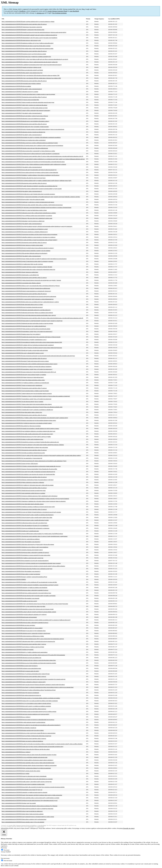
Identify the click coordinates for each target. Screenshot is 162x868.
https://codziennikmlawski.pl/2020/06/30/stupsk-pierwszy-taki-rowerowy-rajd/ (21, 40)
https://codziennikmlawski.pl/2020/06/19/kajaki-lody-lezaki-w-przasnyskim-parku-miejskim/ (25, 350)
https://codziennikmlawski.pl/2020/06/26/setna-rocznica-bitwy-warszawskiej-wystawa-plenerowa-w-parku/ (28, 151)
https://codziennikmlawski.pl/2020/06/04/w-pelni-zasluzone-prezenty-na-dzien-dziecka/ (24, 722)
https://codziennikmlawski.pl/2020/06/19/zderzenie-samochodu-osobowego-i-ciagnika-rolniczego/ (26, 310)
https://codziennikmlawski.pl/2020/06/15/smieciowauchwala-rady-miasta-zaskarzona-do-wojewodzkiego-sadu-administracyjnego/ (34, 461)
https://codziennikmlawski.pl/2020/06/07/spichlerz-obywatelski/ (18, 649)
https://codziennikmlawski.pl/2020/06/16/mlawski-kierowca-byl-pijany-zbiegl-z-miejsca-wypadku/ (26, 437)
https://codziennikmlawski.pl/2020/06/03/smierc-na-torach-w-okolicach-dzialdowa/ (22, 741)
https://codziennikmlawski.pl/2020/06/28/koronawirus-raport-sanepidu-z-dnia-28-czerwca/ (24, 81)
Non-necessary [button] (5, 858)
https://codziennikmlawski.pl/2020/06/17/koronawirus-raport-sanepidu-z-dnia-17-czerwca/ (24, 388)
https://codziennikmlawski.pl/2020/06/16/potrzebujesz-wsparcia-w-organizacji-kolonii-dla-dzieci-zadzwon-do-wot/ (30, 442)
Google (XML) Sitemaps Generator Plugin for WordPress (23, 825)
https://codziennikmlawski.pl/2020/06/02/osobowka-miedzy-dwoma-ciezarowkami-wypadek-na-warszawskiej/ (29, 765)
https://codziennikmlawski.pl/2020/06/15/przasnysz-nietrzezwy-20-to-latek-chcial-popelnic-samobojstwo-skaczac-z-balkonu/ (33, 445)
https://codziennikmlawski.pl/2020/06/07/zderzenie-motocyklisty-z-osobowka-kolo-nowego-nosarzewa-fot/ (28, 641)
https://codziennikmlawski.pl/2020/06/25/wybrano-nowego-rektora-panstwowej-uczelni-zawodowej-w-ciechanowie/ (31, 154)
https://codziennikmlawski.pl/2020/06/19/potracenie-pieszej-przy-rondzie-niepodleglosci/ (24, 326)
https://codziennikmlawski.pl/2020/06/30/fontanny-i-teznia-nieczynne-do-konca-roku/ (23, 30)
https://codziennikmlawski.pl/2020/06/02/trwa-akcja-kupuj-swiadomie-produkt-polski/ (23, 784)
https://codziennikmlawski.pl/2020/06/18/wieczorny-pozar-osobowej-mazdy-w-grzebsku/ (24, 375)
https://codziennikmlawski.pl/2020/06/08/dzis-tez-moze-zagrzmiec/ (18, 625)
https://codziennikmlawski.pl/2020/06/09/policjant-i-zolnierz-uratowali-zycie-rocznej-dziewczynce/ (26, 593)
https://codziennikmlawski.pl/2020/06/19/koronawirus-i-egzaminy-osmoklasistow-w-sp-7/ (24, 339)
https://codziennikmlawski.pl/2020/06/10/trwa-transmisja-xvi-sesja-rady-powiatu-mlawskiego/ (25, 561)
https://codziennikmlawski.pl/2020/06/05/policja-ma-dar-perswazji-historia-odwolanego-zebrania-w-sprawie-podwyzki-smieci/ (33, 684)
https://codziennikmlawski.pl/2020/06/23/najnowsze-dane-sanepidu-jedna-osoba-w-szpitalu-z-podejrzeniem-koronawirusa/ (32, 205)
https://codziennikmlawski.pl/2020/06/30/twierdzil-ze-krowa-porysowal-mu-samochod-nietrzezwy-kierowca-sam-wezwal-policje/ (34, 32)
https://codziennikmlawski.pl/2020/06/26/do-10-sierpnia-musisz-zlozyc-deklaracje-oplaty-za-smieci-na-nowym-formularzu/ (32, 145)
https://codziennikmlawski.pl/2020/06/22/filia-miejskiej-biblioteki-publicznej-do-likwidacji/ (25, 253)
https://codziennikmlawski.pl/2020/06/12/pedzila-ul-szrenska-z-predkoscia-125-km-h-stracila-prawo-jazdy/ (28, 507)
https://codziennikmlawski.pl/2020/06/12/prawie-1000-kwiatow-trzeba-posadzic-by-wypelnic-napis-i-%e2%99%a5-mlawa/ (32, 534)
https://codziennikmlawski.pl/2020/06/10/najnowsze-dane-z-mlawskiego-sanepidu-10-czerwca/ (25, 552)
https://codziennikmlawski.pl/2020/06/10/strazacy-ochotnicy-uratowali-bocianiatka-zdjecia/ (24, 577)
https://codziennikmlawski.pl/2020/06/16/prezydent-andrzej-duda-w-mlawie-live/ (22, 412)
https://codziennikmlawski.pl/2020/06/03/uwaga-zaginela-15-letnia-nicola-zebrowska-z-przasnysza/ (26, 736)
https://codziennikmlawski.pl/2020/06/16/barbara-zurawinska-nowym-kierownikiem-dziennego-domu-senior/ (29, 420)
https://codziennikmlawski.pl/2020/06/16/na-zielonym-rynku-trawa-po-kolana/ (21, 426)
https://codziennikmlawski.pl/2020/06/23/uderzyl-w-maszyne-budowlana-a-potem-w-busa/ (24, 210)
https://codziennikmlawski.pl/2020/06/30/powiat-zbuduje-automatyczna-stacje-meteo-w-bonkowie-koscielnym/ (29, 35)
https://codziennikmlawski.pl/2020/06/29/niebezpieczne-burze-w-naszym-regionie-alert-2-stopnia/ (26, 46)
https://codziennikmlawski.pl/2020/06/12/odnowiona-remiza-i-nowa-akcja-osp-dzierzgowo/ (24, 523)
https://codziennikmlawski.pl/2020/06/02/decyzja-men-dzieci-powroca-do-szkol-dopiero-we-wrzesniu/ (27, 779)
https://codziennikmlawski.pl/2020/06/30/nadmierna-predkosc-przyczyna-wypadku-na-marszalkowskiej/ (28, 43)
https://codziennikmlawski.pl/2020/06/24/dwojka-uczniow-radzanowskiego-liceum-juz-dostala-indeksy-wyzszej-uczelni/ (32, 189)
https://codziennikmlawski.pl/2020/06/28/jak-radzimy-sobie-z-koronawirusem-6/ (22, 89)
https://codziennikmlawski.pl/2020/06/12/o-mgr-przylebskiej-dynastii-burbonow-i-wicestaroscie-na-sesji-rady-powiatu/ (31, 512)
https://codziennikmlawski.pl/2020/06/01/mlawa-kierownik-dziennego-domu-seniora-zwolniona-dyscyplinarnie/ (30, 806)
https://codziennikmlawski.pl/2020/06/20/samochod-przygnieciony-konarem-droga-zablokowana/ (26, 288)
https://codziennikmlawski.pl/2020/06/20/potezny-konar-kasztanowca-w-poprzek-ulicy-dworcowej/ (26, 291)
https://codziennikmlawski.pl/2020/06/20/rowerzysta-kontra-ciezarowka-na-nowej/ (22, 307)
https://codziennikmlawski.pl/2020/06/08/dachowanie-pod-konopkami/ (19, 617)
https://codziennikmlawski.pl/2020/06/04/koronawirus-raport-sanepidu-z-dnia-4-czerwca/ (24, 709)
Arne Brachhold (74, 11)
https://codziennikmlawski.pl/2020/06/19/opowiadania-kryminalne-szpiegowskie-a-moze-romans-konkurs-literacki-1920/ (32, 342)
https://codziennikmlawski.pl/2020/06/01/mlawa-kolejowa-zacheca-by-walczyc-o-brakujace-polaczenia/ (28, 808)
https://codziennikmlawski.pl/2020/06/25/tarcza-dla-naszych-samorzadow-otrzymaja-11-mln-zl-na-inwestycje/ (29, 170)
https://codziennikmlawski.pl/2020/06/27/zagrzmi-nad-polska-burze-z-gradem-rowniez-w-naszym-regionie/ (28, 94)
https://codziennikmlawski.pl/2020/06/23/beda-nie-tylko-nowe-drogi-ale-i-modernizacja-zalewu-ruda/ (27, 218)
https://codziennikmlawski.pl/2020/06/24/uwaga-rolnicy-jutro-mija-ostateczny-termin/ (23, 199)
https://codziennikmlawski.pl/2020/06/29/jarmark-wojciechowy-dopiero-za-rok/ (21, 67)
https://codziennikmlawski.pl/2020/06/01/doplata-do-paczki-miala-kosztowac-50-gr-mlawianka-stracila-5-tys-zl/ (30, 800)
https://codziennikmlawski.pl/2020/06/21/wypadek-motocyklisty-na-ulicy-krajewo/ (22, 264)
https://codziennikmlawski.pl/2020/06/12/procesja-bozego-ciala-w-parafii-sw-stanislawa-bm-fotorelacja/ (28, 515)
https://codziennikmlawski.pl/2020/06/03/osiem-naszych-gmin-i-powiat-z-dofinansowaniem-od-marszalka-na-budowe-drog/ (33, 746)
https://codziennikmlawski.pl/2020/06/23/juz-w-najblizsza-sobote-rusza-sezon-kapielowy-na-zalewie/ (27, 216)
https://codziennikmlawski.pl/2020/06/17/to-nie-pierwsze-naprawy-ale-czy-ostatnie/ (22, 401)
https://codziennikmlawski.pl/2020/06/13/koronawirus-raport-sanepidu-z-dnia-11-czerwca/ (24, 488)
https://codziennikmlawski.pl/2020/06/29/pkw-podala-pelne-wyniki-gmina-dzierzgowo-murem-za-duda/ (28, 48)
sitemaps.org (40, 13)
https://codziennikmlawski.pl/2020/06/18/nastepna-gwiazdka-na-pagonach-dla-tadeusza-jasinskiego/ (27, 366)
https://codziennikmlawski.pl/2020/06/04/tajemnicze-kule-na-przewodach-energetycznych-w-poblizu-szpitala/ (29, 711)
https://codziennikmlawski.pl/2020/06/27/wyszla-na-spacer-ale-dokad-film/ (20, 100)
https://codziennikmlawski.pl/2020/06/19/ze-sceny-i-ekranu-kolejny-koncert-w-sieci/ (23, 353)
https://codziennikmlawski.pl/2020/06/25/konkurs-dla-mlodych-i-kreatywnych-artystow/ (24, 178)
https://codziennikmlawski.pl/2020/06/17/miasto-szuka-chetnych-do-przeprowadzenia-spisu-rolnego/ (27, 404)
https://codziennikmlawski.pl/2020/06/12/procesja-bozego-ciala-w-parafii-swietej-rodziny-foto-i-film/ (27, 517)
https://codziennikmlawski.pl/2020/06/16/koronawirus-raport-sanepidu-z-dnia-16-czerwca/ (24, 415)
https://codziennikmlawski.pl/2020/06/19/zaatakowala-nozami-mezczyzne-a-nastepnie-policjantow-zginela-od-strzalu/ (31, 337)
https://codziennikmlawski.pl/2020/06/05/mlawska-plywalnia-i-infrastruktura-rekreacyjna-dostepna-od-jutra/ (29, 690)
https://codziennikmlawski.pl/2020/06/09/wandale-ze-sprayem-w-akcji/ (19, 601)
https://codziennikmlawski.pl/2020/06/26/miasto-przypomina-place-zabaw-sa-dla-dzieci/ (24, 140)
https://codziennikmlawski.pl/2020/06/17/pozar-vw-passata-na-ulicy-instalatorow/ (22, 385)
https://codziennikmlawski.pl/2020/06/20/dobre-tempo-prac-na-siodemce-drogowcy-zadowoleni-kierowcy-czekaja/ (30, 302)
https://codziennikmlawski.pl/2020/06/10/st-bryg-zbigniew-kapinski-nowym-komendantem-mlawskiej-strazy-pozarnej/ (31, 563)
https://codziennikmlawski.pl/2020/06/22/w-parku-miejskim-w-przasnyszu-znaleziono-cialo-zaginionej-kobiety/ (30, 240)
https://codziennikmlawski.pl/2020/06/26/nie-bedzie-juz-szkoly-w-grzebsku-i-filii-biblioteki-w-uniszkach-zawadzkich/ (31, 137)
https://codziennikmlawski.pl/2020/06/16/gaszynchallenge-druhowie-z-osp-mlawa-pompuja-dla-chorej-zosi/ (29, 431)
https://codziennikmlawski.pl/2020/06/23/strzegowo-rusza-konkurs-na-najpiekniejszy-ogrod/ (25, 229)
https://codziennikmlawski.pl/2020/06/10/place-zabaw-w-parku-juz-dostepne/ (21, 574)
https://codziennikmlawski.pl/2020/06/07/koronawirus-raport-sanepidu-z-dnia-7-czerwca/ (24, 644)
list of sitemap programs (59, 13)
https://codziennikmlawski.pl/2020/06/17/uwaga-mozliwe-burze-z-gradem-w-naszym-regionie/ (25, 391)
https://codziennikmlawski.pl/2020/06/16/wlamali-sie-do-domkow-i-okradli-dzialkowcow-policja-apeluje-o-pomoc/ (30, 428)
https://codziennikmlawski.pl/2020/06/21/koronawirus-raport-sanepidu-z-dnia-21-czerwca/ (24, 278)
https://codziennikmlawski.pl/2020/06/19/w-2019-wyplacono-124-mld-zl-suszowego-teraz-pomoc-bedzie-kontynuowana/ (32, 348)
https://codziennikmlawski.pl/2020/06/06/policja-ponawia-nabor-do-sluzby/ (20, 671)
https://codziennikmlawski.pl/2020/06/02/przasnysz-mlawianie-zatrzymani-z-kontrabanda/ (24, 776)
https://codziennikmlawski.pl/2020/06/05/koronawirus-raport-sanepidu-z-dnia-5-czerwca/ (24, 676)
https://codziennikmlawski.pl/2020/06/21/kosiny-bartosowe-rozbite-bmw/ (20, 272)
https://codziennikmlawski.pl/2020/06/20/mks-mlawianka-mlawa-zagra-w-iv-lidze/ (22, 304)
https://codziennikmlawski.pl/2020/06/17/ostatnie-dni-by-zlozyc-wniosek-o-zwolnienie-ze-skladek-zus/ (27, 410)
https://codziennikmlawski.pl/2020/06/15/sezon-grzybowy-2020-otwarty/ (20, 463)
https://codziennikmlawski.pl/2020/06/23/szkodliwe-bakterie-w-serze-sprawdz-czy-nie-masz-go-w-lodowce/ (29, 237)
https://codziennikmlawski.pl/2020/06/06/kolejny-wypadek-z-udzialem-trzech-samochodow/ (25, 652)
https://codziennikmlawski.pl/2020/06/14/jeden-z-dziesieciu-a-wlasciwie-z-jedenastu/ (23, 482)
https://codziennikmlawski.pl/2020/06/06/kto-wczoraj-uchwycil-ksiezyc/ (20, 666)
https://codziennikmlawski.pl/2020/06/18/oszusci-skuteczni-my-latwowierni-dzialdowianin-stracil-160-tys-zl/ (29, 372)
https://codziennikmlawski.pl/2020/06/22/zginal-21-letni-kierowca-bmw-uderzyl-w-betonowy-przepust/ (27, 261)
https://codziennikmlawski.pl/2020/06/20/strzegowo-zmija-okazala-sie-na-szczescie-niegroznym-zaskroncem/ (29, 296)
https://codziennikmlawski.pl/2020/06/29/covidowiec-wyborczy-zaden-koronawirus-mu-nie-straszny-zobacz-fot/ (30, 62)
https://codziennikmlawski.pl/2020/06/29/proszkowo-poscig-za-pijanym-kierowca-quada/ (24, 54)
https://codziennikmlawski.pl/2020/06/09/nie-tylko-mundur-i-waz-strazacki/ (21, 598)
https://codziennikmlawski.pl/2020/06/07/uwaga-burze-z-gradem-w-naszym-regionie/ (23, 647)
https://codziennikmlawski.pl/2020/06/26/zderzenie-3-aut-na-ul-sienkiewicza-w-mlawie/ (24, 118)
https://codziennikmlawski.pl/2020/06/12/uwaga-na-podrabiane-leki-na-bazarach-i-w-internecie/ (26, 528)
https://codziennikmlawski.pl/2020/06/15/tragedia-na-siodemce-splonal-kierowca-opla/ (23, 453)
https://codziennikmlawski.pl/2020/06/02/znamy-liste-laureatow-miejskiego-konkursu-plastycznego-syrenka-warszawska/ (32, 795)
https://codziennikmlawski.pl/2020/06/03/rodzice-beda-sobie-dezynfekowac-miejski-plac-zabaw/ (26, 749)
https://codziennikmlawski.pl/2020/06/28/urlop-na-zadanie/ (16, 86)
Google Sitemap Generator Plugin (57, 11)
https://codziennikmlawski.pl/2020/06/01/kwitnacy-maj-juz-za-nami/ (19, 803)
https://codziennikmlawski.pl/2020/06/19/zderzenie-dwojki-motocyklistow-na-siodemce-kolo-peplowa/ (27, 313)
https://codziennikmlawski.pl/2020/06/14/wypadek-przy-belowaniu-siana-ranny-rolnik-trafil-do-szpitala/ (28, 485)
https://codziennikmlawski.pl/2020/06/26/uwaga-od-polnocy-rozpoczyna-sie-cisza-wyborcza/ (25, 116)
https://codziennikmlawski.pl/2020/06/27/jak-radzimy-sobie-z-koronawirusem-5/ (22, 113)
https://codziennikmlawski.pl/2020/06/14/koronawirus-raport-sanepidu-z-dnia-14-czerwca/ (24, 477)
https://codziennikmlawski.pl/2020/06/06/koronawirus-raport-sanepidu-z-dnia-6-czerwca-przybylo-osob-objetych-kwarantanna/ (33, 655)
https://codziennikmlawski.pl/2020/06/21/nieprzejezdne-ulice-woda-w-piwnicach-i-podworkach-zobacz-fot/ (28, 269)
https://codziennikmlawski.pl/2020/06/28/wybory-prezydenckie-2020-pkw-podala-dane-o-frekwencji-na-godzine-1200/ (31, 78)
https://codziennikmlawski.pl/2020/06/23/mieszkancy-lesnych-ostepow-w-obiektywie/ (23, 221)
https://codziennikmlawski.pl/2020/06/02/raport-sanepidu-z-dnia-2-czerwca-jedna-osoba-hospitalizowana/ (28, 763)
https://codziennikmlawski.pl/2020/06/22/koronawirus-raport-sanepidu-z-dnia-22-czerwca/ (24, 242)
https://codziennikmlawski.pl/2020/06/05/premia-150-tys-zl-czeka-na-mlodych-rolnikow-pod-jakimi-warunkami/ (30, 701)
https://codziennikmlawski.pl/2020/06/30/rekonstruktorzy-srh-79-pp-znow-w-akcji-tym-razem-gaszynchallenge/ (30, 38)
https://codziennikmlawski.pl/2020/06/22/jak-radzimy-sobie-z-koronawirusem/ (21, 256)
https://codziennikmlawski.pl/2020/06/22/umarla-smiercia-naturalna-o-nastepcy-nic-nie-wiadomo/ (26, 251)
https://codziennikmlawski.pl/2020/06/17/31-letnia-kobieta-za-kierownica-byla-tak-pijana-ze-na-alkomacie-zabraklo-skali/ (32, 407)
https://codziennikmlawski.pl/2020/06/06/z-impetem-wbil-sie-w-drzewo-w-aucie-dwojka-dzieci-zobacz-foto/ (29, 660)
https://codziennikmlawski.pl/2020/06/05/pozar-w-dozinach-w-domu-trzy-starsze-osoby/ (24, 682)
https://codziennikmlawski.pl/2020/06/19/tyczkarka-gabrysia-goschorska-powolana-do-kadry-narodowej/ (28, 345)
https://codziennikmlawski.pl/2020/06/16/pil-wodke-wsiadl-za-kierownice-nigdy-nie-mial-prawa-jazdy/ (27, 434)
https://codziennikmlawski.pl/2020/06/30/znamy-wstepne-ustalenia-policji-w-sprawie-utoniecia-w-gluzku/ (28, 21)
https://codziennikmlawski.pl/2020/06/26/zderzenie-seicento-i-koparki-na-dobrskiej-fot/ (23, 132)
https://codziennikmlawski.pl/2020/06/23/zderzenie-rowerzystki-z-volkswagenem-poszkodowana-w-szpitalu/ (29, 213)
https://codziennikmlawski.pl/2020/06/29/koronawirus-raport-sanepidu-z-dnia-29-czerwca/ (24, 51)
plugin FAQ (31, 827)
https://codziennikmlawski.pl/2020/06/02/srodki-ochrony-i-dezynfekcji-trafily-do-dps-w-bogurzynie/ (27, 782)
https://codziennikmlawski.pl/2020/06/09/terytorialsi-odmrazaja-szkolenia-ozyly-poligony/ (24, 614)
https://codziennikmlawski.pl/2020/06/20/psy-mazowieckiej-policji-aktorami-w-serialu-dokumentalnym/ (28, 299)
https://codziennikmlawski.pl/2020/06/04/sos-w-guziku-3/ (16, 717)
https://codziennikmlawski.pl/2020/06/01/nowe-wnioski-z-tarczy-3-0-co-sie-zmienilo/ (23, 822)
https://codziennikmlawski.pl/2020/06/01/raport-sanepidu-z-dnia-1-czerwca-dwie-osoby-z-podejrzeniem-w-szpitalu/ (30, 798)
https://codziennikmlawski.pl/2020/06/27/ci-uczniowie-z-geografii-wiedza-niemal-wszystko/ (25, 108)
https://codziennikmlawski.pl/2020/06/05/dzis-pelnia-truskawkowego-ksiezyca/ (21, 695)
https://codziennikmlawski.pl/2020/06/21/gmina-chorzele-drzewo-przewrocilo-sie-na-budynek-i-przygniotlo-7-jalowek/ (31, 280)
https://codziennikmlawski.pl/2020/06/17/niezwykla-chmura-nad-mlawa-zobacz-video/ (23, 380)
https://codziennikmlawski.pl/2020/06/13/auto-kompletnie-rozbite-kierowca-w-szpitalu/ (23, 493)
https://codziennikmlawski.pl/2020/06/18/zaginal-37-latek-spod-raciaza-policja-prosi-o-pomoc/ (25, 361)
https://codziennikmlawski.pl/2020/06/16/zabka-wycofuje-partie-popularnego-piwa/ (22, 439)
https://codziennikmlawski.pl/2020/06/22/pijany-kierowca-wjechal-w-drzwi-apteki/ (22, 245)
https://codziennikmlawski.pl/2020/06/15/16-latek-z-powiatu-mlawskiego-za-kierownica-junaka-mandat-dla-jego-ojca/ (31, 466)
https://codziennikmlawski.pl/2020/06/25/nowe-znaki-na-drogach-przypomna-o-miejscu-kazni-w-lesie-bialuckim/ (30, 172)
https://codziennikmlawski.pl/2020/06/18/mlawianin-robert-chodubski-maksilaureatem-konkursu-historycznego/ (30, 364)
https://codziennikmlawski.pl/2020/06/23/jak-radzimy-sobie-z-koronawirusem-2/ (22, 224)
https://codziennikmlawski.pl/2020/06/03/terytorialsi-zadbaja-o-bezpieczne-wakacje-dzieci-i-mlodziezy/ (28, 760)
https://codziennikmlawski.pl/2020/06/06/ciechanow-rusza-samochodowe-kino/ (21, 668)
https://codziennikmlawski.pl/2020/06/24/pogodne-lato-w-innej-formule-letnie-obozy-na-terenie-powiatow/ (28, 194)
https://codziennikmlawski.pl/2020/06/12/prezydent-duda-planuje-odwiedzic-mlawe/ (23, 504)
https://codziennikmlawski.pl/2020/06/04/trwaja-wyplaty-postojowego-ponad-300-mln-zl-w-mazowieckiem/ (29, 733)
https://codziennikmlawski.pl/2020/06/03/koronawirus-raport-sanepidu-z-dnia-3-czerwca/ (24, 738)
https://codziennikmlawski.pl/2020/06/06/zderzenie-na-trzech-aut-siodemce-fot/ (21, 658)
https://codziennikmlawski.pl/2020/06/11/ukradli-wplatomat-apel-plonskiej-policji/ (22, 550)
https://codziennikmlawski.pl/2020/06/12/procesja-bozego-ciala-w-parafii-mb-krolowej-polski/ (25, 520)
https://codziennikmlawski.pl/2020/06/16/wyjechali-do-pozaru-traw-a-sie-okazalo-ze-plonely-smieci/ (27, 423)
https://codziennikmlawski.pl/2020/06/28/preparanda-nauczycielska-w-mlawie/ (21, 83)
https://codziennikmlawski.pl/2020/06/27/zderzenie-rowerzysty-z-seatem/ (20, 92)
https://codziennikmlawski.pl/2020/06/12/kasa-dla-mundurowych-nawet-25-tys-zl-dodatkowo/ (25, 525)
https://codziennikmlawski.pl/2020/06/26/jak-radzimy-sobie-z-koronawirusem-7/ (22, 135)
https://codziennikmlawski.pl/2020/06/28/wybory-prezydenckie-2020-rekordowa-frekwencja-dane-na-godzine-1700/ (31, 75)
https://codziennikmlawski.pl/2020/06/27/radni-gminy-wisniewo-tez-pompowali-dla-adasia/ (24, 105)
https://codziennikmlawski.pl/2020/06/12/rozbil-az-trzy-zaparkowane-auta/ (20, 531)
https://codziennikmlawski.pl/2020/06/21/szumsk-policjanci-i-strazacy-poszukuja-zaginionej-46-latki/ (27, 267)
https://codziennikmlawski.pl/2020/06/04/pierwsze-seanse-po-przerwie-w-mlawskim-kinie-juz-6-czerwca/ (28, 720)
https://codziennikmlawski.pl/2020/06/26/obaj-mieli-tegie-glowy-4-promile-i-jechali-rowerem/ (25, 127)
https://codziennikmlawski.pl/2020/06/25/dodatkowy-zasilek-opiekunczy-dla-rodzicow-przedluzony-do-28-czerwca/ (31, 175)
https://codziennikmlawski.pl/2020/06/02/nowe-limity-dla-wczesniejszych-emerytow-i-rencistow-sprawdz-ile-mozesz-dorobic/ (33, 787)
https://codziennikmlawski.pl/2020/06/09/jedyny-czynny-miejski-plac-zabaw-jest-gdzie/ (24, 606)
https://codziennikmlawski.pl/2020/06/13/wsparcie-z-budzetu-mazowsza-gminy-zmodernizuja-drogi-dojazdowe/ (30, 496)
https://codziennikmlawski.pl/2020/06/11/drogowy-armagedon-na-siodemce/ (21, 539)
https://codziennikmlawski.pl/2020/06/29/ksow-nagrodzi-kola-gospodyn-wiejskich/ (22, 70)
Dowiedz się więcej (129, 828)
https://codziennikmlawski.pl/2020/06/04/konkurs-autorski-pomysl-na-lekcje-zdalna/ (23, 730)
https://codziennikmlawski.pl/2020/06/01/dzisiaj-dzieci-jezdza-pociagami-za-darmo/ (23, 814)
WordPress (22, 11)
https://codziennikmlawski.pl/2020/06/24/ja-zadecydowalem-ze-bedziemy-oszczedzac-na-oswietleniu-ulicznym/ (30, 186)
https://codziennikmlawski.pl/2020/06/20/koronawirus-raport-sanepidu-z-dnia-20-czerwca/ (24, 294)
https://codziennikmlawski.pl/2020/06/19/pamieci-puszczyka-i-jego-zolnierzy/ (21, 334)
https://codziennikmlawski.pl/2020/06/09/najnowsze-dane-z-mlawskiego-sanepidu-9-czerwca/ (25, 590)
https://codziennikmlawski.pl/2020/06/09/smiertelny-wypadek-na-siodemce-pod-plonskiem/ (24, 587)
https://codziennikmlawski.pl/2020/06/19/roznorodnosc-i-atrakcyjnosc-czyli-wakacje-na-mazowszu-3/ (27, 331)
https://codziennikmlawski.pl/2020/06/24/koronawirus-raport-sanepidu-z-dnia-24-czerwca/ (24, 183)
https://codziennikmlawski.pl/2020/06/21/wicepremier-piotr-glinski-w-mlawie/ (21, 283)
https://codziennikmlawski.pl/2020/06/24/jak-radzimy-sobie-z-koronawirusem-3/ (22, 191)
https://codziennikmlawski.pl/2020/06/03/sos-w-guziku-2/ (16, 752)
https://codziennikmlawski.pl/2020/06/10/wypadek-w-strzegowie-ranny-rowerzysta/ (22, 558)
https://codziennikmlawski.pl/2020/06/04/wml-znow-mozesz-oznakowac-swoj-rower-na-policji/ (25, 714)
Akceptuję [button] (120, 828)
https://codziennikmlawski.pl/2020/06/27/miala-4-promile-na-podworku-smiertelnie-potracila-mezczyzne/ (28, 102)
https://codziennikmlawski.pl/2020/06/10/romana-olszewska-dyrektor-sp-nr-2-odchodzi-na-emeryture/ (27, 569)
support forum (40, 827)
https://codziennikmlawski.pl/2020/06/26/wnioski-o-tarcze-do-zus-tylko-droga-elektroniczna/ (25, 148)
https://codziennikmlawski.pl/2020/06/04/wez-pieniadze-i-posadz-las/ (19, 728)
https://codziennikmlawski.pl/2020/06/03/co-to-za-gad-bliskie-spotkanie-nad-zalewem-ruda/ (25, 757)
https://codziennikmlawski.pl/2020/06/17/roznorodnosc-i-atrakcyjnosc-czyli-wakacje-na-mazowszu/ (26, 399)
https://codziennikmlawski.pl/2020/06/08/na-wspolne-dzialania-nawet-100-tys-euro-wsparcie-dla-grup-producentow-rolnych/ (33, 639)
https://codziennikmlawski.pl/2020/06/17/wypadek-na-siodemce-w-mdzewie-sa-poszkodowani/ (25, 383)
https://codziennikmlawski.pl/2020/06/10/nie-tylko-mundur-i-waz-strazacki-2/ (21, 571)
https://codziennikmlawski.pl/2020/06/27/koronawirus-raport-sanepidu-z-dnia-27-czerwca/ (24, 97)
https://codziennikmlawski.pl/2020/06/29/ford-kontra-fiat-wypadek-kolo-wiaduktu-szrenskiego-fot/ (26, 56)
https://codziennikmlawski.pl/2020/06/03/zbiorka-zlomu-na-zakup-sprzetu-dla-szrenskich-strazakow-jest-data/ (29, 755)
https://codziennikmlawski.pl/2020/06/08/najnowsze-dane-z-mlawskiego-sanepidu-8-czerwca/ (25, 623)
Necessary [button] (4, 848)
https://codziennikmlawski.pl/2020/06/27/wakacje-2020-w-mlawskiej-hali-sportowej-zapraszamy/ (26, 110)
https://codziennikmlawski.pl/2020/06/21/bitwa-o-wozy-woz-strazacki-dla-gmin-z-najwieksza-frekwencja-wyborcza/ (31, 286)
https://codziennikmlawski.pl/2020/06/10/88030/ (14, 579)
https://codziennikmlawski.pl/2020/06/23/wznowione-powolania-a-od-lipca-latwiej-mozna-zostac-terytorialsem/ (30, 234)
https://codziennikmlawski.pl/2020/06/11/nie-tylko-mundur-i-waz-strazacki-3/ (21, 542)
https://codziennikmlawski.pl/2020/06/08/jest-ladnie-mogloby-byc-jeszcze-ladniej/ (22, 628)
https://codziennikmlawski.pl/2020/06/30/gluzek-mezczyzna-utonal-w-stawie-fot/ (22, 27)
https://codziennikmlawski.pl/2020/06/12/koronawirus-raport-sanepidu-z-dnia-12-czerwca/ (24, 509)
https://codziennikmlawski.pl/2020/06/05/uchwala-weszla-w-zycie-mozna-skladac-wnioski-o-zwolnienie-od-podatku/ (31, 698)
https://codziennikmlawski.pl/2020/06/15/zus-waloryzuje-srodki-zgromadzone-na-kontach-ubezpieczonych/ (28, 472)
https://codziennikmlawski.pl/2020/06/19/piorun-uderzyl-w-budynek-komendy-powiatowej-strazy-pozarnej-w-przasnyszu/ (32, 321)
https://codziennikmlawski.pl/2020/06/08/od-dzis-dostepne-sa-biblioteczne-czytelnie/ (23, 636)
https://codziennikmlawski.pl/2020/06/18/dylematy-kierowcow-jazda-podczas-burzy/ (23, 377)
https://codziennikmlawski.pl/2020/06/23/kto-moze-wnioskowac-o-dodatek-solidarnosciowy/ (25, 232)
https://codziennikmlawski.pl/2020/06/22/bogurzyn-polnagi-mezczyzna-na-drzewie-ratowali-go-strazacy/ (28, 248)
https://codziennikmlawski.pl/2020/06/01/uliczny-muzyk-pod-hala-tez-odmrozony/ (22, 811)
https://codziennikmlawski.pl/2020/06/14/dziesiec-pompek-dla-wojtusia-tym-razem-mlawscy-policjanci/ (28, 480)
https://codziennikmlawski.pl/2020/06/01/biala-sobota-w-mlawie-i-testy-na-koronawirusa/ (24, 819)
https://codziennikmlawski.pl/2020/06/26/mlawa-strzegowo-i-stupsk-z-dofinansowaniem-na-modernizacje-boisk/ (30, 143)
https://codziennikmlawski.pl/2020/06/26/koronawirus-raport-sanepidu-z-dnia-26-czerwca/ (24, 124)
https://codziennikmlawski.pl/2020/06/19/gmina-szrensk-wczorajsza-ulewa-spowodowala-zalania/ (26, 329)
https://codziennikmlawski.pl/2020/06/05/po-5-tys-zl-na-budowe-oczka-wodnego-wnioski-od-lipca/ (26, 703)
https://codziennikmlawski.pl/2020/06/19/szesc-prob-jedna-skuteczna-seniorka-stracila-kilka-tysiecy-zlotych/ (29, 315)
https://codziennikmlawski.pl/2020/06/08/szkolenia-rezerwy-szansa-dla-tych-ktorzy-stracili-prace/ (26, 633)
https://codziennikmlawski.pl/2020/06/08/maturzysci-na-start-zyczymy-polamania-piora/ (24, 631)
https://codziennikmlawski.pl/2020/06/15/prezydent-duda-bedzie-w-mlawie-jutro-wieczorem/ (25, 447)
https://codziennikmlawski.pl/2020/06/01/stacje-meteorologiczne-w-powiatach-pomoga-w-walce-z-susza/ (28, 817)
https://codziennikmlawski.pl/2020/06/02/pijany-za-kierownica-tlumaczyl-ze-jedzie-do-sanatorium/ (26, 768)
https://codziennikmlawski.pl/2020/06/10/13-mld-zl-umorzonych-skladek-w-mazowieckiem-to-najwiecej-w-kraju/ (30, 585)
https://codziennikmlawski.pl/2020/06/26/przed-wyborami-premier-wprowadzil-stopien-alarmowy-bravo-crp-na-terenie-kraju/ (33, 129)
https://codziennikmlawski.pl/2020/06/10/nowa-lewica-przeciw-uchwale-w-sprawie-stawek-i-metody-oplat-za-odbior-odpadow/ (33, 566)
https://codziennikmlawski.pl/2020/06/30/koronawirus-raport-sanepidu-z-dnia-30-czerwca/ (24, 24)
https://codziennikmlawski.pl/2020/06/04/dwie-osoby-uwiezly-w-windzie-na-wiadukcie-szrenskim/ (26, 706)
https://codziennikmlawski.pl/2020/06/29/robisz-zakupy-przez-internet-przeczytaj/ (22, 73)
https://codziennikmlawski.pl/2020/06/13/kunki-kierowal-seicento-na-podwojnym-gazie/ (24, 490)
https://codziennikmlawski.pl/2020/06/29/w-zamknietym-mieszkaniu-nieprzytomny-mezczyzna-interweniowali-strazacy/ (32, 65)
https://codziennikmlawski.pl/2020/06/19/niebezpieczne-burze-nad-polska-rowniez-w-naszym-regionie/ (27, 323)
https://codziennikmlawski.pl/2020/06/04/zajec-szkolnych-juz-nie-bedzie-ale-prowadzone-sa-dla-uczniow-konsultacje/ (31, 725)
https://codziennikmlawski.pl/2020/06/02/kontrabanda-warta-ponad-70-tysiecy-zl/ (22, 790)
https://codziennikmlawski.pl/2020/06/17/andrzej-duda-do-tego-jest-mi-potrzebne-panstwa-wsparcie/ (27, 393)
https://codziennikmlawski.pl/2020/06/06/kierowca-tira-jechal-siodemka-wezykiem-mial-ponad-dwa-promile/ (29, 663)
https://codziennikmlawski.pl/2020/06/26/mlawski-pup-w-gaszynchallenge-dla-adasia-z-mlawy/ (25, 121)
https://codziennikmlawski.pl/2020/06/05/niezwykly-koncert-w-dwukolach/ (20, 693)
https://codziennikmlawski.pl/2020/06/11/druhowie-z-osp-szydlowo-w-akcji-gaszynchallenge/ (25, 547)
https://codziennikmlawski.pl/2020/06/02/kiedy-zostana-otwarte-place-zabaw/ (21, 771)
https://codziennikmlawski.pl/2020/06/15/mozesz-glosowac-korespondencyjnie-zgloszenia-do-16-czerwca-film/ (29, 469)
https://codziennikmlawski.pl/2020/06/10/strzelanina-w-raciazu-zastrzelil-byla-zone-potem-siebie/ (26, 555)
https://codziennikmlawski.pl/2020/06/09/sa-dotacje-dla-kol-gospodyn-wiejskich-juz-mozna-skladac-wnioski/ (29, 612)
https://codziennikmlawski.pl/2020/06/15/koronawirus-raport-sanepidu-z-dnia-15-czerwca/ (24, 450)
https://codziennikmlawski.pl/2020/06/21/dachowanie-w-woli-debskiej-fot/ (20, 275)
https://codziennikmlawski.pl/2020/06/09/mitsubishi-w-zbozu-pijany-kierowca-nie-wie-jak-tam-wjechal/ (28, 609)
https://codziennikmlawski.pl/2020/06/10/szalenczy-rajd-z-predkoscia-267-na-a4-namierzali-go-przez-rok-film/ (29, 582)
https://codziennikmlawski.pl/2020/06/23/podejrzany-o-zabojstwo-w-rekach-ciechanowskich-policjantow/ (28, 202)
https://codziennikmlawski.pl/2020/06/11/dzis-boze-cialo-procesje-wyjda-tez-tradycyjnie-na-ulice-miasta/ (28, 544)
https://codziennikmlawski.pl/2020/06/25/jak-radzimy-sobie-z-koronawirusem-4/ (22, 167)
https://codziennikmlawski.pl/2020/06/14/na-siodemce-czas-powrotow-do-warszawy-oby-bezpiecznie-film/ (28, 474)
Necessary (6, 850)
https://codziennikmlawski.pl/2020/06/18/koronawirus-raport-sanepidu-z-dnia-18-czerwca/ (24, 358)
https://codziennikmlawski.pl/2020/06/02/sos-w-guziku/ (16, 773)
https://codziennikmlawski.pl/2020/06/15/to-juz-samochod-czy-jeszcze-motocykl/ (22, 458)
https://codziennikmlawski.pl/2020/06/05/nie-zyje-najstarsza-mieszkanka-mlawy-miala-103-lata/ (26, 674)
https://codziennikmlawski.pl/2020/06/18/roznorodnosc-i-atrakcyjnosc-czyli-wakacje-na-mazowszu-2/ (27, 369)
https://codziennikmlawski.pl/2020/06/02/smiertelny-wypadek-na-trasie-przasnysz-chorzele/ (25, 792)
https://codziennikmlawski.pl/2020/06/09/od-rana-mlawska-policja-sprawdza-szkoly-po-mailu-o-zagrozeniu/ (29, 596)
